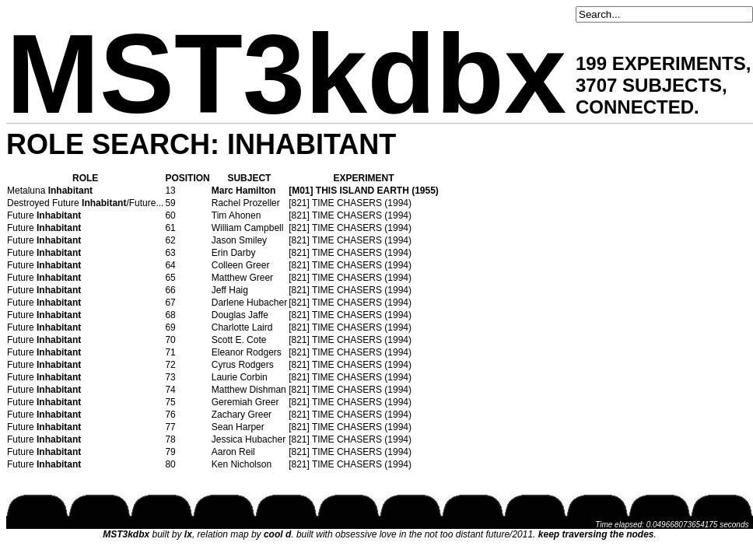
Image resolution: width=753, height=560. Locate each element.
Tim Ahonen (236, 215)
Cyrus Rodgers (243, 365)
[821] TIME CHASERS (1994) (350, 203)
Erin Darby (234, 253)
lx (188, 534)
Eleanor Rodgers (247, 352)
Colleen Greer (241, 265)
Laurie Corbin (240, 377)
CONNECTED (635, 107)
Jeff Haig (230, 290)
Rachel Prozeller (246, 203)
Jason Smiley (239, 240)
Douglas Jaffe (240, 315)
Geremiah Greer (245, 402)
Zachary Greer (242, 415)
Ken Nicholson (242, 464)
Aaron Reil (233, 452)
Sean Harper (238, 427)
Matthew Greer (242, 278)
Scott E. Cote (239, 340)
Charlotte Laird (242, 327)
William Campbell (248, 228)
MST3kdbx (286, 74)
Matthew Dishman (249, 390)
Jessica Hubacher (249, 439)
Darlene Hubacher (249, 303)
